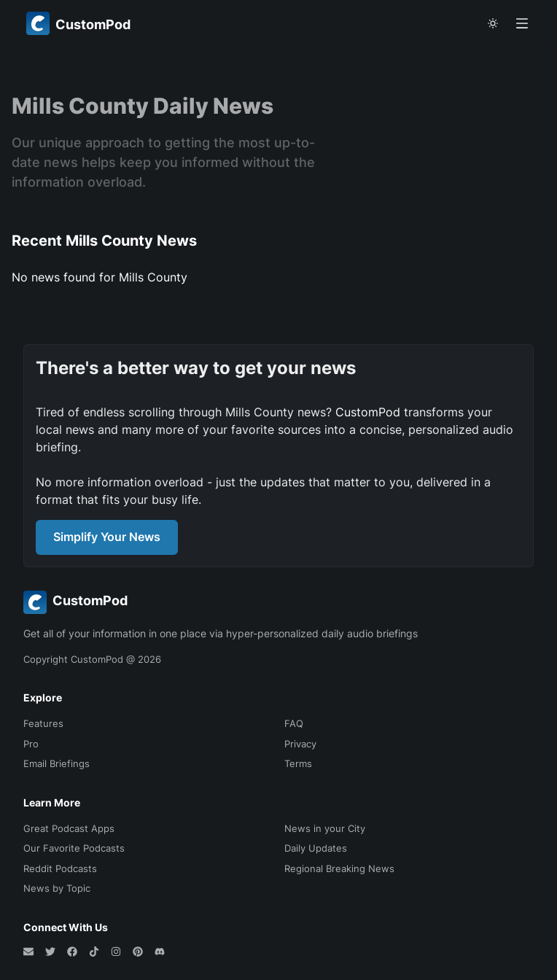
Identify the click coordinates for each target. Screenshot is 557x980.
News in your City (325, 828)
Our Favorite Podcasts (74, 848)
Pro (31, 744)
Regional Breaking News (339, 868)
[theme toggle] (493, 23)
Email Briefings (57, 763)
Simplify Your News (107, 537)
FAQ (294, 723)
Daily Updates (316, 848)
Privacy (300, 744)
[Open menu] (522, 23)
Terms (298, 763)
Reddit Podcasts (60, 868)
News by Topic (57, 888)
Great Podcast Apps (69, 828)
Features (43, 723)
